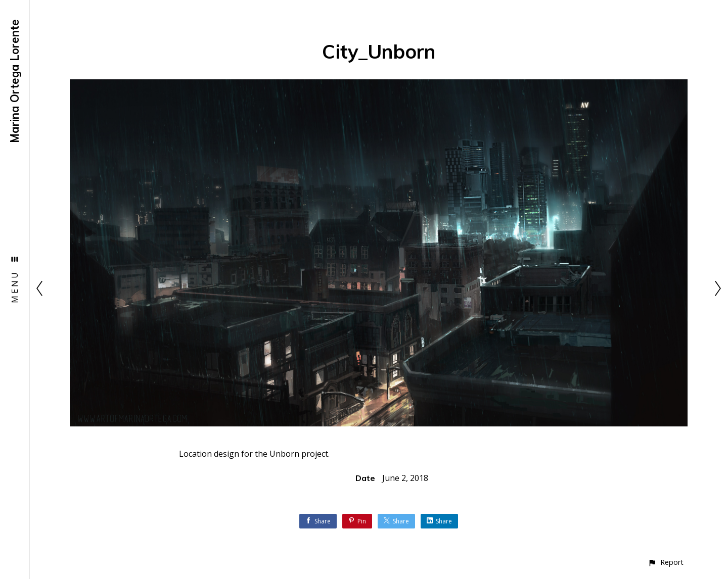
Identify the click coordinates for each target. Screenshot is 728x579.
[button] (666, 562)
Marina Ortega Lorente (15, 81)
